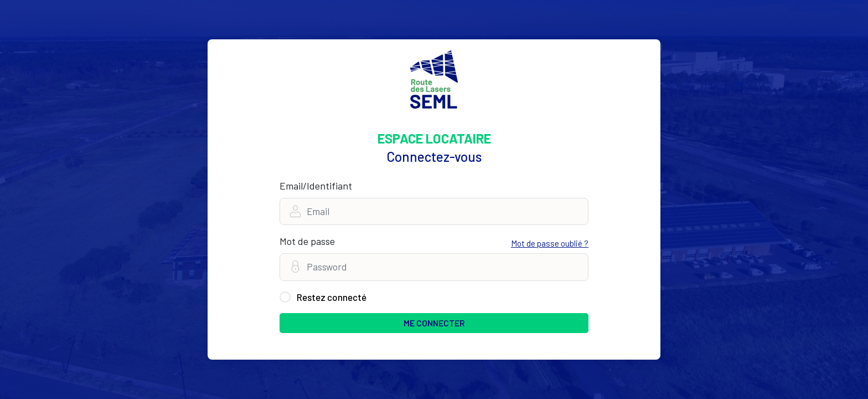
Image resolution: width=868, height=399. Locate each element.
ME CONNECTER (434, 323)
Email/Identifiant (316, 186)
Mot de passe (307, 241)
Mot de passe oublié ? (550, 243)
